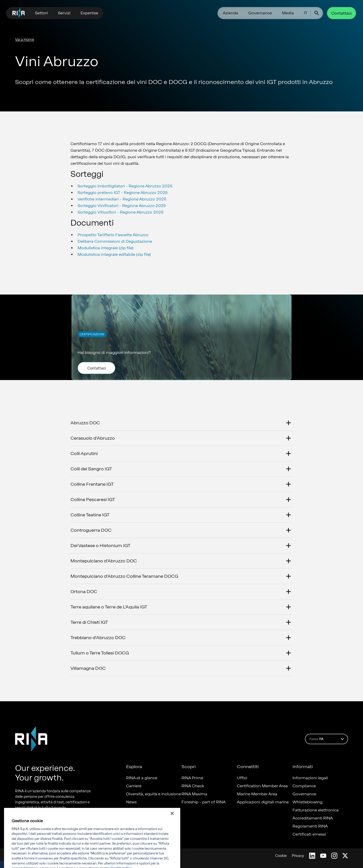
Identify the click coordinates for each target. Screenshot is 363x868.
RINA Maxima (194, 794)
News (131, 802)
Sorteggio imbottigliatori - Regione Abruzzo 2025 (125, 186)
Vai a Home (25, 40)
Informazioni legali (310, 778)
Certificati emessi (309, 834)
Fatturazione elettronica (316, 810)
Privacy (298, 856)
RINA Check (193, 786)
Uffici (242, 778)
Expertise (89, 13)
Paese (327, 739)
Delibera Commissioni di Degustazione (115, 241)
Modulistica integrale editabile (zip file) (114, 254)
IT (306, 13)
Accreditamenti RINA (313, 818)
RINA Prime (192, 778)
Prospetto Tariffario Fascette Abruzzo (113, 235)
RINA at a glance (142, 778)
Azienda (230, 13)
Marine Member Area (257, 794)
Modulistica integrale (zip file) (105, 248)
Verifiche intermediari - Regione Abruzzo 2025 (122, 199)
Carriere (134, 786)
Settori (41, 13)
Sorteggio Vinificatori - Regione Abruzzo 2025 (122, 206)
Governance (260, 13)
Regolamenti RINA (310, 826)
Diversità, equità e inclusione (154, 794)
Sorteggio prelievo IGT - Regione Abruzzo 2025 (123, 193)
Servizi (64, 13)
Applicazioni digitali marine (263, 802)
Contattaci (341, 13)
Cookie (281, 856)
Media (288, 13)
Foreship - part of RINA (204, 802)
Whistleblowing (307, 802)
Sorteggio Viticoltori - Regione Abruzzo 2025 (121, 212)
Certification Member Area (262, 786)
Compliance (304, 786)
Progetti (134, 810)
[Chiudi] (172, 823)
